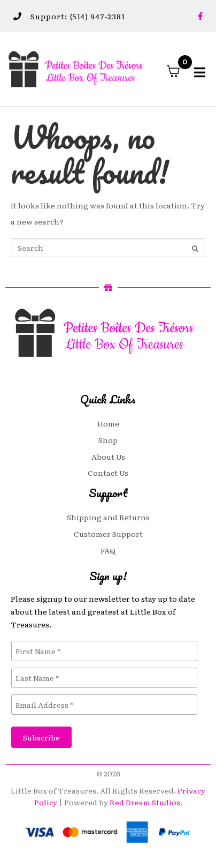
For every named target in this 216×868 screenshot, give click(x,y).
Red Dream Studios (145, 802)
